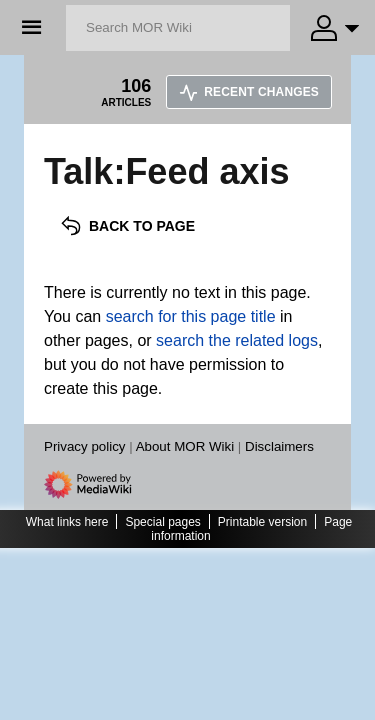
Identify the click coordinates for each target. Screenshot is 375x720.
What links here (67, 522)
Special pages (162, 522)
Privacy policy (84, 446)
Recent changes (249, 92)
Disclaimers (279, 446)
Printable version (262, 522)
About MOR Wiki (185, 446)
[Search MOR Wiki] (178, 28)
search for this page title (191, 316)
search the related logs (237, 340)
